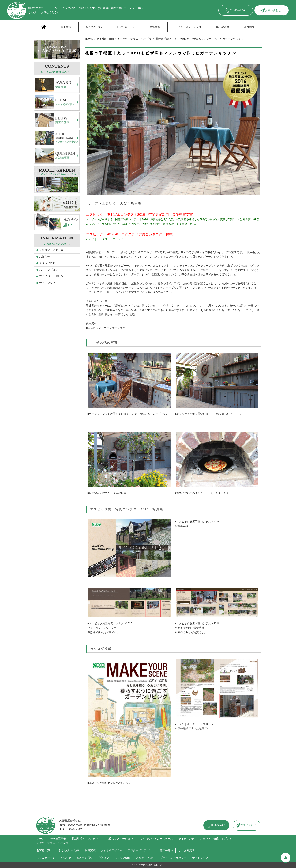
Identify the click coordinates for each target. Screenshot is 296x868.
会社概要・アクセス (51, 250)
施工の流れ (223, 27)
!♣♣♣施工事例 (105, 39)
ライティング (186, 839)
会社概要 (249, 27)
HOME (89, 39)
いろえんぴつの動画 (67, 850)
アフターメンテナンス (188, 27)
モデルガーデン (126, 27)
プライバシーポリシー (53, 276)
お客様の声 (43, 850)
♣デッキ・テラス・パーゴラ (135, 39)
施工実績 (66, 27)
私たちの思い (85, 858)
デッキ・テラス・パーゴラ (53, 843)
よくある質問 (187, 850)
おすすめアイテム (112, 850)
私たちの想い (94, 27)
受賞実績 (155, 27)
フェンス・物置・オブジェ (216, 839)
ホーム (41, 839)
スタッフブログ (49, 270)
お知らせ (45, 257)
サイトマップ (47, 283)
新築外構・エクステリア (86, 839)
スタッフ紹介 (47, 263)
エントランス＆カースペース (156, 839)
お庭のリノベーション (120, 839)
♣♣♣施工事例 (58, 839)
